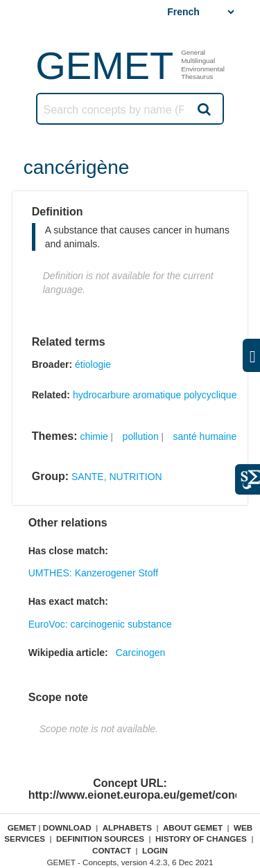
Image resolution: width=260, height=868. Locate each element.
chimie (94, 436)
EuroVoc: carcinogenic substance (100, 624)
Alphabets (127, 827)
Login (155, 850)
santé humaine (205, 436)
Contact (112, 850)
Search (203, 109)
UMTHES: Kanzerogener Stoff (93, 573)
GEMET (104, 65)
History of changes (201, 839)
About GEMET (193, 827)
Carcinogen (141, 653)
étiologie (93, 364)
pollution (141, 436)
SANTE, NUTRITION (117, 477)
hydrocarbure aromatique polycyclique (155, 395)
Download (67, 827)
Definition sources (100, 839)
